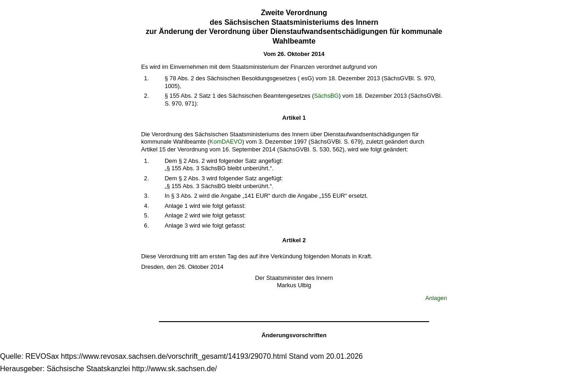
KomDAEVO (226, 142)
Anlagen (436, 298)
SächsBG (326, 96)
